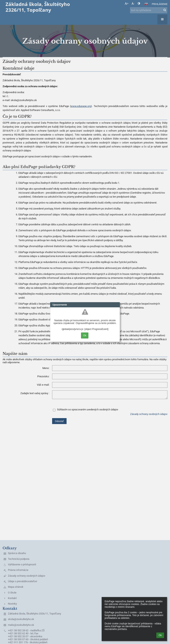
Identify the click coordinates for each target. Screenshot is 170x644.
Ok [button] (160, 635)
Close (117, 305)
